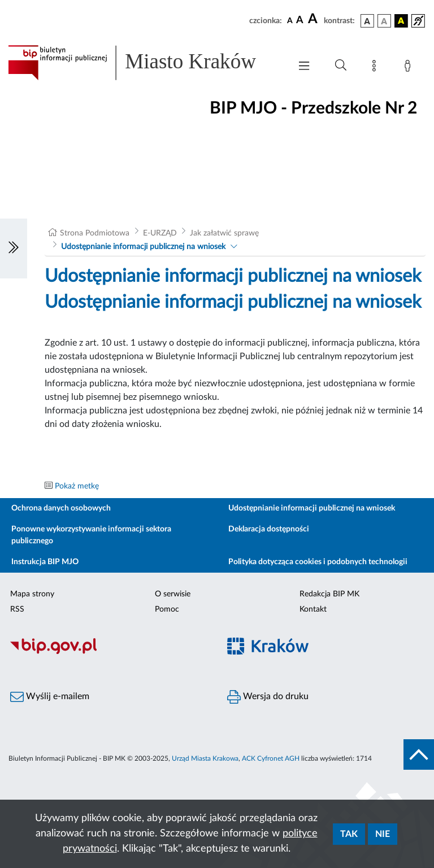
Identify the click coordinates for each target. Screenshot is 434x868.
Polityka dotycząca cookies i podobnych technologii (318, 562)
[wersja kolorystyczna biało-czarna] (384, 21)
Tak (349, 834)
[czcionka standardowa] (290, 20)
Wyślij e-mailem (50, 697)
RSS (17, 609)
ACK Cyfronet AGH (271, 758)
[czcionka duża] (314, 19)
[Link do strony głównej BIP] (144, 63)
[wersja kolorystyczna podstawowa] (367, 21)
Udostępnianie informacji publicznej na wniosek (143, 247)
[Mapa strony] (376, 68)
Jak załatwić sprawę (224, 233)
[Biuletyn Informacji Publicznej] (108, 652)
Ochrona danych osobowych (61, 508)
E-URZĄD (160, 233)
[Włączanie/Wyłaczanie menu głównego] (304, 67)
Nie (383, 834)
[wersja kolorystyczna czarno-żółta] (401, 21)
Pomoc (167, 609)
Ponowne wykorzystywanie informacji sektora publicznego (91, 535)
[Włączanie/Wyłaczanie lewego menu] (14, 248)
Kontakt (313, 609)
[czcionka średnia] (300, 21)
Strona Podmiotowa (95, 233)
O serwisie (173, 594)
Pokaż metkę (77, 486)
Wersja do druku (268, 697)
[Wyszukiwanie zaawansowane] (341, 66)
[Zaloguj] (410, 68)
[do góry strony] (419, 754)
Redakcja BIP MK (329, 594)
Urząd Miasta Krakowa (205, 758)
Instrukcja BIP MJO (45, 562)
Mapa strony (32, 594)
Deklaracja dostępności (269, 529)
